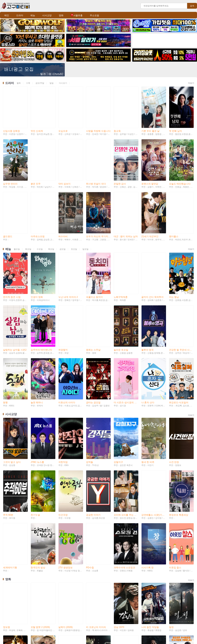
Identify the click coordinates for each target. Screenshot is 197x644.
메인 (7, 15)
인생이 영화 (37, 259)
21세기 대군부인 (150, 208)
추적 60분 (8, 439)
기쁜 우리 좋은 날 (150, 122)
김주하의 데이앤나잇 (41, 303)
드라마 (20, 15)
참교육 (117, 122)
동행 (5, 346)
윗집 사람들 (175, 619)
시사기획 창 (147, 482)
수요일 (40, 221)
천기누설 (35, 439)
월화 (19, 83)
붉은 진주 (36, 165)
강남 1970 (119, 533)
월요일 (17, 221)
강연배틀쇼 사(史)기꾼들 (154, 439)
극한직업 (63, 396)
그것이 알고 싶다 (12, 396)
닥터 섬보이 (64, 165)
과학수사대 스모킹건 (124, 482)
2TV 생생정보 (65, 482)
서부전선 (174, 576)
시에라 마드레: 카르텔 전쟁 (154, 619)
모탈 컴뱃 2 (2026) (40, 533)
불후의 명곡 (147, 303)
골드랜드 (8, 208)
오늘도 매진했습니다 (180, 165)
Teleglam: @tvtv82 (103, 634)
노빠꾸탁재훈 (121, 259)
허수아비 (63, 208)
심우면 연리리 (10, 165)
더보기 (191, 83)
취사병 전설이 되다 (96, 165)
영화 (61, 15)
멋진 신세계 (37, 122)
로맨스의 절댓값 (150, 165)
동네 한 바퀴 (148, 396)
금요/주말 (40, 83)
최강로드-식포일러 (179, 346)
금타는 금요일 (93, 346)
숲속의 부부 (92, 619)
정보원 (7, 533)
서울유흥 (77, 15)
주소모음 (94, 15)
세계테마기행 (10, 482)
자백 (144, 576)
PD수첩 (90, 482)
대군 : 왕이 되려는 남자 (126, 208)
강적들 (90, 396)
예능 (33, 15)
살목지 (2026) (66, 533)
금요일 (63, 221)
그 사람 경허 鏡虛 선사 (70, 576)
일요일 (85, 221)
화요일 (28, 221)
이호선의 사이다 (67, 346)
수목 (28, 83)
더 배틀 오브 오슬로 (124, 619)
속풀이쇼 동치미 (94, 259)
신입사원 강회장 (11, 122)
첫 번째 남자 (175, 122)
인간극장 (63, 439)
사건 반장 (174, 396)
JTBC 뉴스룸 (37, 396)
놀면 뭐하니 (37, 346)
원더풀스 (174, 208)
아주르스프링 (38, 208)
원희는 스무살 (93, 303)
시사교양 (47, 15)
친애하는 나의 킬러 (13, 619)
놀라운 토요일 (121, 303)
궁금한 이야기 (93, 439)
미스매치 (63, 619)
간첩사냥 (118, 576)
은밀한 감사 (120, 165)
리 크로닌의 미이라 (96, 533)
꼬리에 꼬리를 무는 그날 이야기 (126, 439)
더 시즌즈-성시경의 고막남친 (126, 346)
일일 (52, 83)
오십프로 (63, 122)
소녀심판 (35, 619)
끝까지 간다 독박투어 (152, 259)
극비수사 (8, 576)
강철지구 (118, 396)
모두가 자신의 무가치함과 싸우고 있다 (98, 208)
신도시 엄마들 (38, 576)
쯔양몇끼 (63, 303)
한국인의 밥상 (38, 482)
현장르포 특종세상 (179, 439)
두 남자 (90, 576)
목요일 (51, 221)
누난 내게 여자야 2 (68, 259)
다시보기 (63, 83)
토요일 (74, 221)
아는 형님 (174, 259)
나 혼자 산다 (148, 346)
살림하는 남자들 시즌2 (15, 303)
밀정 (171, 533)
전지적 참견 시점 (12, 259)
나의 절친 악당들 (150, 533)
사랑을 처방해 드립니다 (98, 122)
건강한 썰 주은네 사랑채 (181, 303)
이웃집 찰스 (175, 482)
